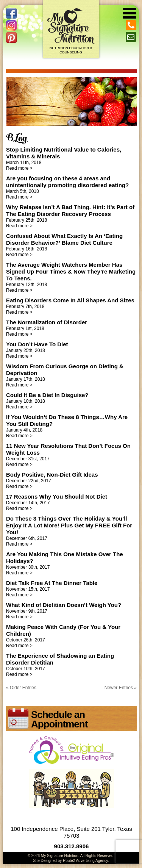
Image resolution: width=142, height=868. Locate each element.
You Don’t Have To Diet (37, 344)
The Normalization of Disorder (47, 322)
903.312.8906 (72, 846)
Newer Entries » (121, 688)
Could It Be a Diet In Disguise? (47, 395)
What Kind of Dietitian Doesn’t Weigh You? (64, 605)
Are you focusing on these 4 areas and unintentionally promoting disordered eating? (67, 182)
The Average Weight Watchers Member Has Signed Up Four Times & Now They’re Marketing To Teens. (71, 271)
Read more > (19, 168)
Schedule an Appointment (59, 719)
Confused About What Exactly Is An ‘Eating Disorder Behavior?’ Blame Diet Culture (64, 239)
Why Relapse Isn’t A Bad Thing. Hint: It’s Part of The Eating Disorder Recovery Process (70, 210)
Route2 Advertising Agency (85, 861)
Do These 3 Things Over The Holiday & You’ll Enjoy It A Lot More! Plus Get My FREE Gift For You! (69, 525)
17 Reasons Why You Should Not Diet (57, 497)
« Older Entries (21, 688)
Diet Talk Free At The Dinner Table (52, 583)
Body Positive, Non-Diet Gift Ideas (52, 475)
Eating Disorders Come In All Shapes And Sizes (70, 300)
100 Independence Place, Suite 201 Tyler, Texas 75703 (71, 832)
